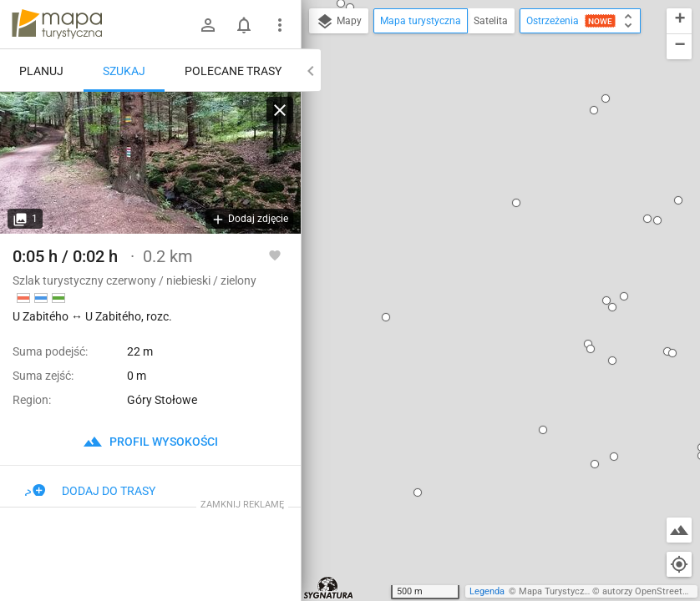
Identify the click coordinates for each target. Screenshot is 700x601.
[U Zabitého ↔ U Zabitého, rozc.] (150, 163)
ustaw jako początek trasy (484, 228)
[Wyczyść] (280, 110)
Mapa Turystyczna (556, 591)
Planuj (41, 71)
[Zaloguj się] (208, 25)
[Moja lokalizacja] (679, 564)
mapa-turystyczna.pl (57, 24)
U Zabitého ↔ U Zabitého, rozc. (500, 177)
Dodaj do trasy (90, 491)
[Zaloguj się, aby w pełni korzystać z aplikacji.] (275, 255)
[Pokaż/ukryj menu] (280, 25)
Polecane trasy (233, 71)
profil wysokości (150, 442)
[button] (410, 40)
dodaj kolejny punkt (467, 256)
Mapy (339, 22)
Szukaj (124, 71)
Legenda (487, 591)
